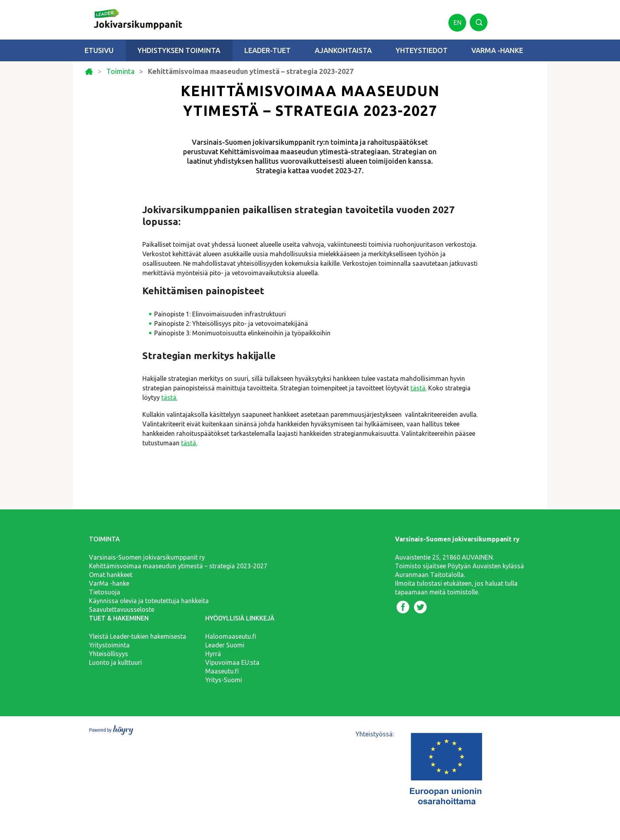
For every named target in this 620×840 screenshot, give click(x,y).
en (457, 23)
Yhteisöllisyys (109, 654)
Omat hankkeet (111, 575)
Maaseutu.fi (222, 671)
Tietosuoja (105, 592)
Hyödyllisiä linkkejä (240, 618)
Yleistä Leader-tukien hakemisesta (138, 636)
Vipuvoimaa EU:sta (232, 662)
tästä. (419, 388)
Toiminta (120, 71)
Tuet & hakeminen (119, 618)
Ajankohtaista (343, 50)
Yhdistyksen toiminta (179, 50)
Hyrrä (213, 654)
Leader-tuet (267, 50)
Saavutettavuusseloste (122, 609)
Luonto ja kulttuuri (115, 662)
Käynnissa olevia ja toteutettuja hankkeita (149, 601)
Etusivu (99, 50)
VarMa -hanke (497, 50)
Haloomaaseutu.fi (231, 636)
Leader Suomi (225, 645)
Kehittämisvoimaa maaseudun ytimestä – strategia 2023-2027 (178, 566)
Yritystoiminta (109, 645)
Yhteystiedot (422, 50)
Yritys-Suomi (224, 680)
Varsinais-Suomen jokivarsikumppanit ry (147, 557)
